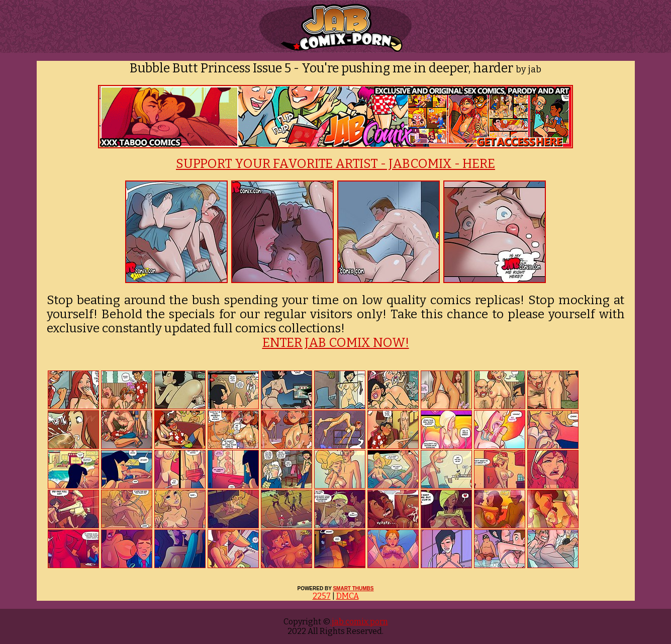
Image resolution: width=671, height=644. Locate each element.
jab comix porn (359, 622)
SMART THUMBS (353, 588)
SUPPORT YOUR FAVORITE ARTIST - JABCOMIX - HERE (335, 164)
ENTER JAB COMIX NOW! (336, 343)
